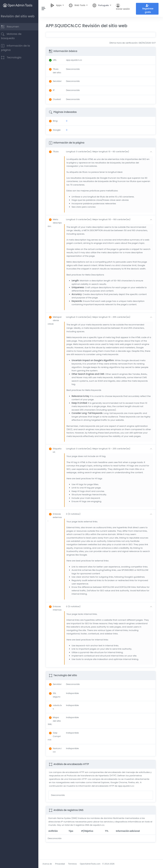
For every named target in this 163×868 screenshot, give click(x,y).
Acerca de (50, 864)
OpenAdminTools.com (93, 864)
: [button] (57, 155)
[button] (111, 155)
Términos (75, 864)
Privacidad (63, 864)
